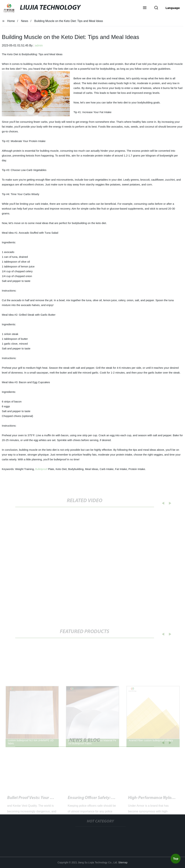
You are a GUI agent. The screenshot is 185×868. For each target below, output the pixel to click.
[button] (145, 8)
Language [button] (173, 8)
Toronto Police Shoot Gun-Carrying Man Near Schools (116, 800)
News (25, 21)
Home (11, 21)
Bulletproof (41, 469)
